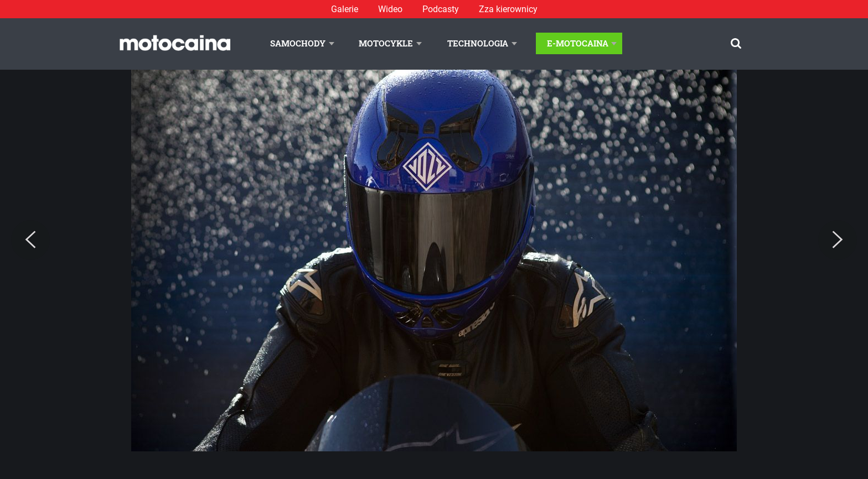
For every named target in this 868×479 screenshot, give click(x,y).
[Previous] (30, 240)
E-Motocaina (578, 43)
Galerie (345, 9)
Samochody (298, 43)
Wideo (390, 9)
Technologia (478, 43)
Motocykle (386, 43)
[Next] (838, 240)
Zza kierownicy (508, 9)
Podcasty (441, 9)
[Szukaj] (736, 43)
